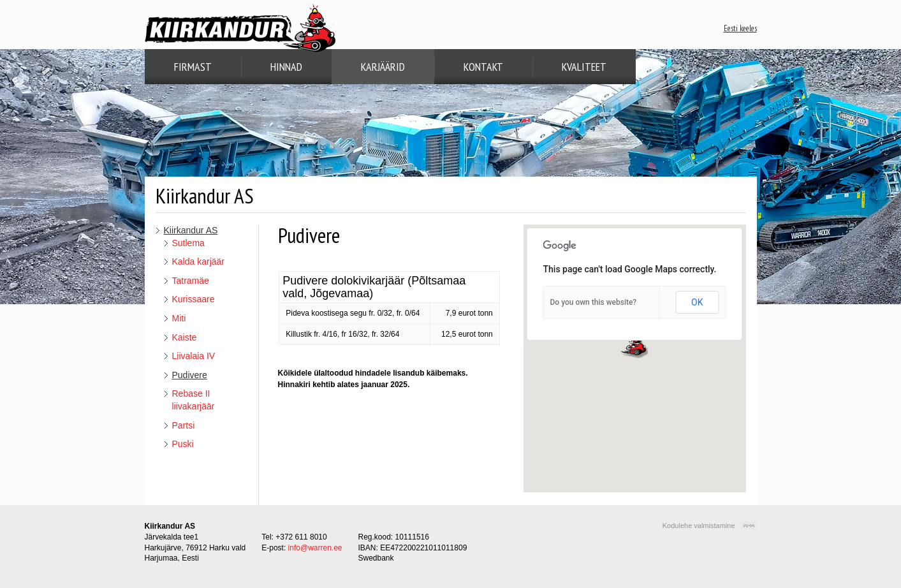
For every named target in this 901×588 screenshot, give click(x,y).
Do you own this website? (594, 302)
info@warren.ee (315, 548)
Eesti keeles (740, 28)
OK (697, 302)
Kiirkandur (240, 28)
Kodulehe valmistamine (699, 526)
